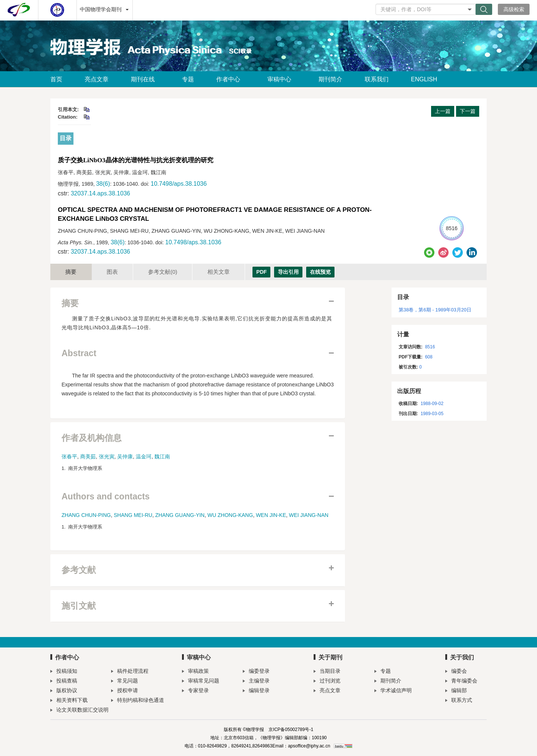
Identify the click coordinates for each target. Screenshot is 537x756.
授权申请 (125, 691)
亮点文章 (97, 79)
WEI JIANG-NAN (309, 515)
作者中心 (231, 79)
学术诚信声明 (393, 691)
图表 (112, 272)
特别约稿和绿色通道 (138, 701)
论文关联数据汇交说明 (79, 711)
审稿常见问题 (201, 682)
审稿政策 (195, 672)
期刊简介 (330, 79)
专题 (188, 79)
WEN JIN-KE (271, 515)
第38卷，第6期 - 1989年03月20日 (435, 310)
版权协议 (64, 691)
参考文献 (163, 272)
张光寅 (107, 457)
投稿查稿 (64, 682)
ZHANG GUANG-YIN (180, 515)
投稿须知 (64, 672)
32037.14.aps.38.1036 (101, 193)
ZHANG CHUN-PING (86, 515)
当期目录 (327, 672)
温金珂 (144, 457)
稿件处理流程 (130, 672)
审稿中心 (282, 79)
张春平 (69, 457)
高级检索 (514, 9)
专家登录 (195, 691)
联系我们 (377, 79)
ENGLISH (424, 79)
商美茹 (88, 457)
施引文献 (79, 606)
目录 (66, 138)
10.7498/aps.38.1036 (179, 184)
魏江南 (162, 457)
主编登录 (256, 682)
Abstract (79, 353)
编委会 (456, 672)
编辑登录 (256, 691)
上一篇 (443, 111)
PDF (261, 272)
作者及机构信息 (92, 438)
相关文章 (219, 272)
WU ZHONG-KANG (230, 515)
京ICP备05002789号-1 (291, 730)
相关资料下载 (69, 701)
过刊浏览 (327, 682)
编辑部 (456, 691)
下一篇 (468, 111)
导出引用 (288, 272)
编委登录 (256, 672)
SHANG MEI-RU (133, 515)
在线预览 (320, 272)
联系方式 (459, 701)
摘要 (71, 272)
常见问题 (125, 682)
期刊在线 (145, 79)
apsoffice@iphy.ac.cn (309, 746)
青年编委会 (461, 682)
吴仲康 (125, 457)
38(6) (103, 184)
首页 (56, 79)
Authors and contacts (106, 497)
